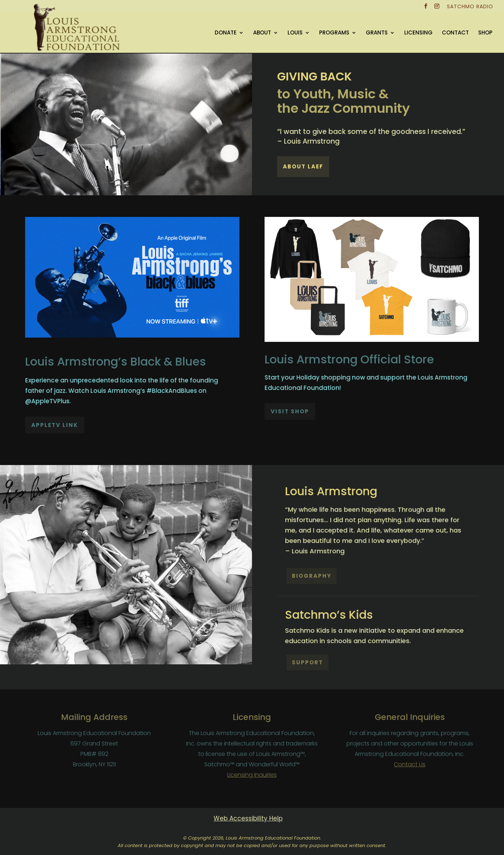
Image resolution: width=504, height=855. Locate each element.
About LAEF (303, 166)
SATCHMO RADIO (470, 7)
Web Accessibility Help (248, 818)
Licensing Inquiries (252, 775)
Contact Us (410, 764)
